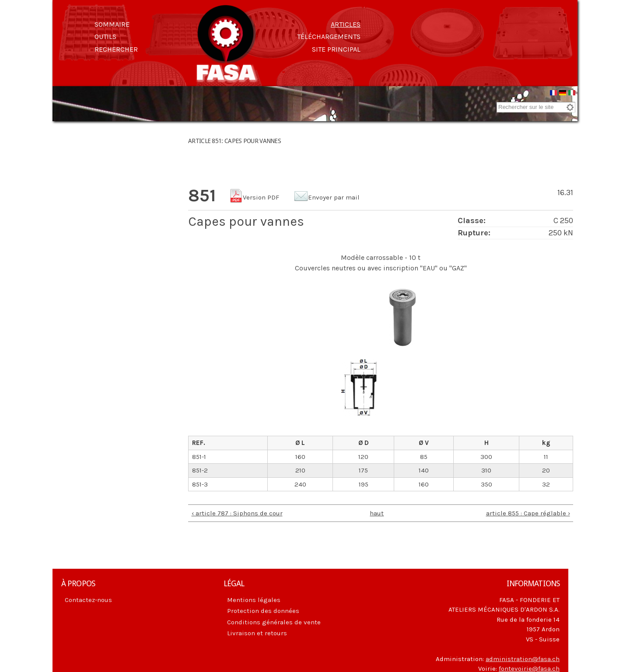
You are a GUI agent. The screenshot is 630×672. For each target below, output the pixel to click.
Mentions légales (254, 601)
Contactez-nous (88, 601)
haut (377, 514)
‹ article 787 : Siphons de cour (237, 514)
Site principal (336, 49)
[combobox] (536, 109)
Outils (105, 37)
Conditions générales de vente (274, 623)
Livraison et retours (257, 634)
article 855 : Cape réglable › (528, 514)
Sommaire (112, 24)
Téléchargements (329, 37)
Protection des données (263, 612)
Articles (346, 24)
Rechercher (116, 49)
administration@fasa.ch (523, 660)
